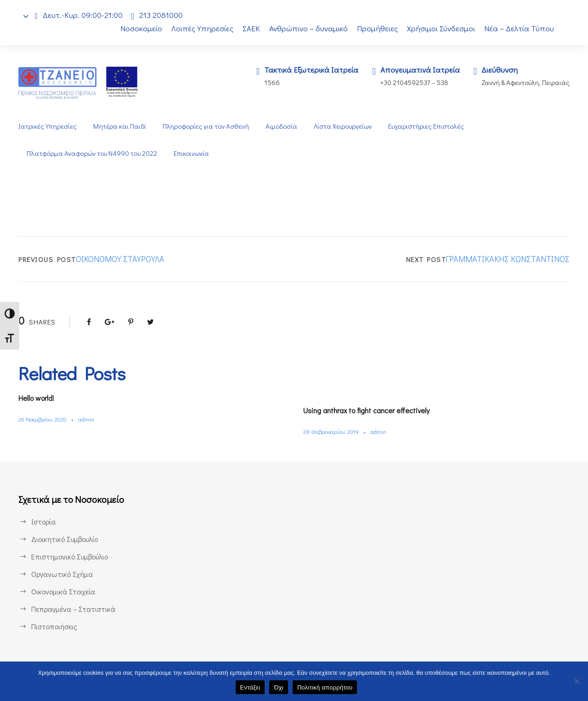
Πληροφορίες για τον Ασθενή (205, 126)
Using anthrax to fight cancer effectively (373, 410)
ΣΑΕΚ (249, 28)
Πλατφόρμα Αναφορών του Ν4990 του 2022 (93, 153)
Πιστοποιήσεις (54, 626)
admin (91, 419)
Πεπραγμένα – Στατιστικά (72, 609)
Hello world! (40, 398)
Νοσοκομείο (136, 28)
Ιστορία (43, 521)
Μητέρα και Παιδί (119, 126)
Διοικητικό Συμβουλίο (66, 539)
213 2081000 (163, 15)
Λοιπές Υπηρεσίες (198, 28)
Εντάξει (250, 687)
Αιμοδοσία (281, 126)
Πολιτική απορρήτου (325, 687)
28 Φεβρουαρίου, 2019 (334, 431)
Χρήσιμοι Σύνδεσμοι (442, 28)
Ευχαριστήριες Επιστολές (429, 126)
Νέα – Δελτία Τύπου (520, 28)
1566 (266, 83)
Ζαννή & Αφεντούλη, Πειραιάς (525, 83)
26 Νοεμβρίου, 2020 (45, 419)
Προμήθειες (377, 28)
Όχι (279, 687)
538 (442, 83)
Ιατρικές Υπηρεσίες (47, 126)
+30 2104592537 (402, 83)
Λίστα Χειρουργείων (344, 126)
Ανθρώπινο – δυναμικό (308, 28)
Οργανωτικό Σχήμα (62, 574)
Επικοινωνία (195, 153)
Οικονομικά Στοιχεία (63, 591)
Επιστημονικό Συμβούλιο (72, 556)
